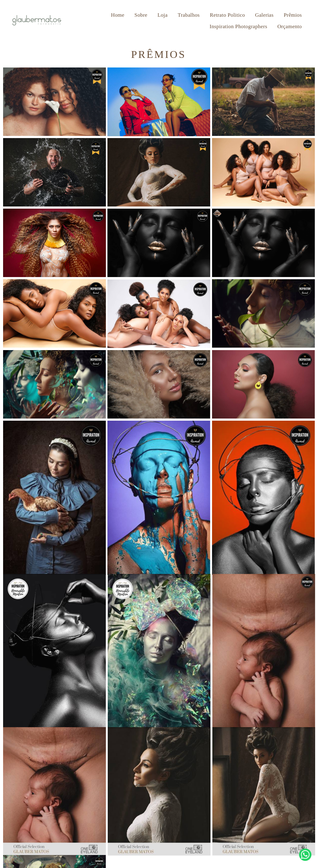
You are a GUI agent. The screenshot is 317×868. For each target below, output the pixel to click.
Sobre (141, 15)
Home (118, 15)
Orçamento (290, 26)
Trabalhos (189, 15)
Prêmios (293, 15)
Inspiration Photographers (238, 26)
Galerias (264, 15)
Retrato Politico (228, 15)
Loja (163, 15)
